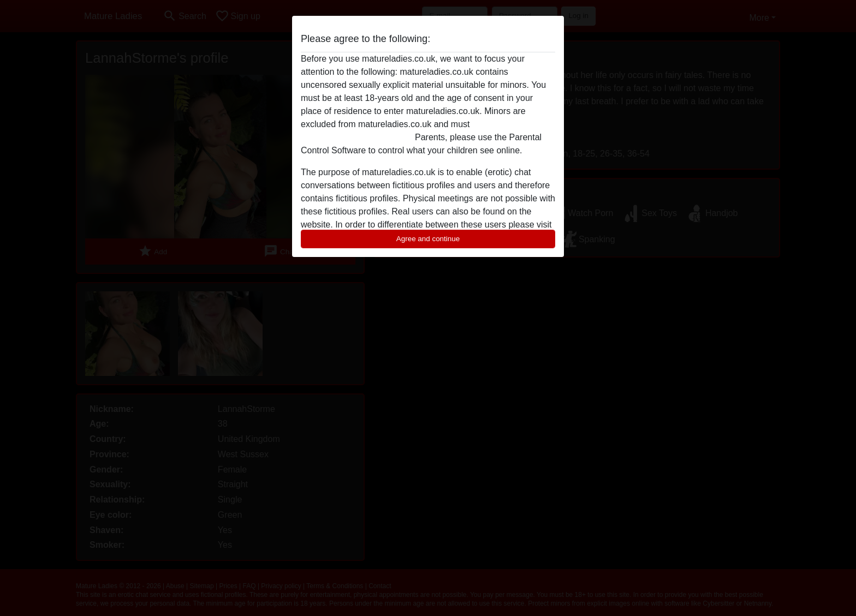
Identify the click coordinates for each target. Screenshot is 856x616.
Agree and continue (428, 239)
